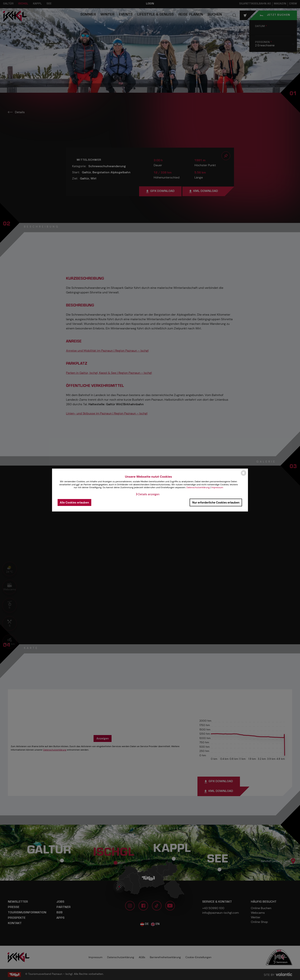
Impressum (217, 487)
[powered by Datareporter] (244, 475)
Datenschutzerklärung (198, 487)
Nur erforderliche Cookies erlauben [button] (216, 502)
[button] (148, 494)
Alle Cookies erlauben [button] (74, 502)
